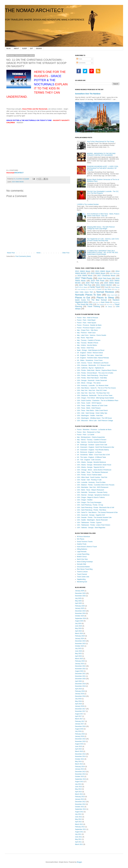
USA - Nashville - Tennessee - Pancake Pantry (92, 492)
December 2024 (80, 611)
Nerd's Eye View (82, 559)
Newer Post (11, 253)
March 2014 (79, 764)
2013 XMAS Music (103, 271)
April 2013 (78, 792)
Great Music (91, 289)
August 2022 (79, 671)
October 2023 (80, 646)
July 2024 (78, 623)
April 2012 (78, 822)
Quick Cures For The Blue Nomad (91, 300)
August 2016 (79, 729)
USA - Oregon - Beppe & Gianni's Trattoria (91, 497)
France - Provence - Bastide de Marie (89, 325)
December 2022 (80, 666)
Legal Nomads (82, 552)
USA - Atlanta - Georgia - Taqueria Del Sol (91, 467)
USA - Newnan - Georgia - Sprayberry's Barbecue (93, 495)
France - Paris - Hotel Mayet (86, 320)
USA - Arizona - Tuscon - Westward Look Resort (93, 363)
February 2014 (80, 767)
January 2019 (80, 694)
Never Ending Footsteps (85, 562)
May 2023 (78, 654)
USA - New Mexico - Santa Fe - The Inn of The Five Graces (96, 388)
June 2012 (79, 817)
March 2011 (79, 844)
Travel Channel (82, 574)
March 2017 (79, 719)
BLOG (9, 49)
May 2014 (78, 762)
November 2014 (80, 756)
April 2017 (78, 716)
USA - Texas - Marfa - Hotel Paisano (89, 408)
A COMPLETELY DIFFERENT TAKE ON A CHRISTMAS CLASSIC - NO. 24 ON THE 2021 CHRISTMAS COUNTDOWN (103, 253)
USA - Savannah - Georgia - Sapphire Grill (91, 515)
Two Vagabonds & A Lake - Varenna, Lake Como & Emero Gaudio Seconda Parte (103, 240)
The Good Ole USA (85, 304)
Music (116, 289)
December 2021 (80, 674)
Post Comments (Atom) (23, 256)
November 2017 (80, 711)
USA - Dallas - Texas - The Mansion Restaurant (92, 472)
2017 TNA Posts (84, 278)
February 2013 (80, 797)
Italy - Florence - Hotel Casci (86, 333)
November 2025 (80, 596)
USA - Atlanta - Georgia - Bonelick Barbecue (91, 462)
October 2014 (80, 759)
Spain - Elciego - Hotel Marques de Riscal (91, 350)
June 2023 (79, 651)
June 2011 (79, 837)
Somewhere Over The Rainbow (88, 94)
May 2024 (78, 628)
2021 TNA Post (85, 285)
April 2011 (78, 842)
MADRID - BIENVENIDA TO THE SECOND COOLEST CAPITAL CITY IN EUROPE (101, 154)
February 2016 (80, 734)
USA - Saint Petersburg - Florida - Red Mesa (92, 510)
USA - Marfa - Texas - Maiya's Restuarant (90, 490)
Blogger (79, 862)
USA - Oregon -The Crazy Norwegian (89, 502)
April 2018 (78, 704)
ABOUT (16, 49)
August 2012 (79, 812)
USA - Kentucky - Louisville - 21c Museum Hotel (93, 385)
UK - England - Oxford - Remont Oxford (90, 353)
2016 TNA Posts (115, 273)
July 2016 (78, 731)
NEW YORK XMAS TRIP (84, 292)
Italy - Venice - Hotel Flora (85, 348)
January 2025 (80, 608)
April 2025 (78, 603)
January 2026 (80, 591)
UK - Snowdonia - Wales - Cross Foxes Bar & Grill (93, 455)
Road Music (95, 302)
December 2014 (80, 754)
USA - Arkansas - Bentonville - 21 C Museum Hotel (94, 365)
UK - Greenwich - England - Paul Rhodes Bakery (93, 450)
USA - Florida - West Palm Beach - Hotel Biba (92, 378)
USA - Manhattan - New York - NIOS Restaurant (93, 487)
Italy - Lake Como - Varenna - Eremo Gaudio (92, 335)
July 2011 (78, 834)
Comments (81, 63)
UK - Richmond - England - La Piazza (89, 452)
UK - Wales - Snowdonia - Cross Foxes (90, 360)
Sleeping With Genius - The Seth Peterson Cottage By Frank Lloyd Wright (101, 228)
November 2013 (80, 774)
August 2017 (79, 714)
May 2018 (78, 701)
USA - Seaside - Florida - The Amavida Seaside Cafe (94, 517)
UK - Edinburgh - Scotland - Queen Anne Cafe (92, 445)
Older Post (66, 253)
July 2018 (78, 699)
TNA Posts (109, 305)
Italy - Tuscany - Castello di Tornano (89, 340)
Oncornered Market (83, 567)
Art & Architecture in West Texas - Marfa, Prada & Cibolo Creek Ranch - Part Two (103, 215)
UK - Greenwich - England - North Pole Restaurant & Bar (96, 447)
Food (106, 287)
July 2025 (78, 598)
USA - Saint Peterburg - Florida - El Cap (90, 505)
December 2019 (80, 684)
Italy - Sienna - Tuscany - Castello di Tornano (92, 440)
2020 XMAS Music (112, 283)
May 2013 (78, 789)
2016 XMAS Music (85, 276)
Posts (79, 59)
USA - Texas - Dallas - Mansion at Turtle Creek (92, 406)
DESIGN (39, 49)
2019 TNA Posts (98, 281)
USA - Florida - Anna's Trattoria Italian (89, 475)
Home (39, 253)
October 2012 (80, 807)
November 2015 (80, 741)
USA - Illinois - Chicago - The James (89, 383)
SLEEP (25, 49)
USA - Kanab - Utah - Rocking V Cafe (89, 480)
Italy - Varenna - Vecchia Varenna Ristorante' (92, 442)
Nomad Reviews (105, 292)
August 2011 (79, 832)
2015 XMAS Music (98, 273)
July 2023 (78, 648)
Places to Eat (83, 298)
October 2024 (80, 616)
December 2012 (80, 802)
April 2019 (78, 689)
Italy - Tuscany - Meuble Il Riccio (88, 343)
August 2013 (79, 782)
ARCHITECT (15, 173)
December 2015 (80, 739)
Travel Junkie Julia (83, 577)
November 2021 (80, 676)
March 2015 (79, 751)
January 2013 (80, 799)
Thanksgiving (116, 302)
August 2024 (79, 621)
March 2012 (79, 824)
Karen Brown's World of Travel (87, 547)
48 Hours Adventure (83, 537)
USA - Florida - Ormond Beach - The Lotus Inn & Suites (95, 373)
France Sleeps (115, 287)
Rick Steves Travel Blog (85, 569)
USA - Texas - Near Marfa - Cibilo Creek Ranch (92, 410)
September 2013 (81, 779)
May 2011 (78, 839)
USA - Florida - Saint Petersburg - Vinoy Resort (92, 375)
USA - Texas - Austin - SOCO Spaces (89, 403)
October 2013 (80, 777)
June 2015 (79, 746)
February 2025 (80, 606)
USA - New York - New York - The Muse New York (93, 393)
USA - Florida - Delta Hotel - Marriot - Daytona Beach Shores (97, 370)
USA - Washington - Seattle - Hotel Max (90, 416)
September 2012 (81, 809)
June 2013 (79, 787)
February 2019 (80, 691)
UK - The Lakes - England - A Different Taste (91, 457)
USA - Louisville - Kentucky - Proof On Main (91, 482)
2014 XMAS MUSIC (18, 182)
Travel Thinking (94, 306)
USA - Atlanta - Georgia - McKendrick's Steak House (94, 465)
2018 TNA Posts (105, 278)
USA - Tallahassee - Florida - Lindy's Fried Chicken (94, 525)
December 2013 (80, 772)
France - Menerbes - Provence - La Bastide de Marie (94, 430)
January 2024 (80, 639)
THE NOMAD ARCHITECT (34, 10)
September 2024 (81, 618)
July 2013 (78, 784)
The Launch (100, 304)
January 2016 (80, 736)
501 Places (81, 539)
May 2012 (78, 819)
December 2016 (80, 726)
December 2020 (80, 679)
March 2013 (79, 794)
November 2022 (80, 669)
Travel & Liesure (82, 572)
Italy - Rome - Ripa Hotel (85, 338)
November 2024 (80, 613)
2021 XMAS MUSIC (104, 285)
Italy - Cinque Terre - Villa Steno (87, 330)
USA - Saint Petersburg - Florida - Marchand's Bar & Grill (96, 508)
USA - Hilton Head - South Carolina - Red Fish (92, 477)
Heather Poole (82, 544)
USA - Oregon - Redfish (85, 500)
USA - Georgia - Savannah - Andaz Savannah (92, 380)
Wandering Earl (82, 582)
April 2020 (78, 681)
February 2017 (80, 721)
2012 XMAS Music (83, 271)
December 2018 (80, 696)
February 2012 (80, 827)
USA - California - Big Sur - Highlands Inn (90, 368)
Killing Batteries (82, 549)
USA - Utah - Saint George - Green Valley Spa (92, 413)
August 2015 (79, 744)
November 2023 (80, 644)
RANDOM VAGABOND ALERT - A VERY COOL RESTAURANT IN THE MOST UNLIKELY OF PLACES (103, 168)
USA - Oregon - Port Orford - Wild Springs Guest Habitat (95, 398)
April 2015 (78, 749)
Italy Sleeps (108, 289)
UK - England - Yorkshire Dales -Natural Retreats (93, 358)
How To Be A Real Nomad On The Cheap (101, 142)
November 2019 (80, 686)
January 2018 (80, 706)
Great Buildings (81, 289)
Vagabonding (81, 579)
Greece (99, 289)
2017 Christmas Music (106, 276)
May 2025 (78, 601)
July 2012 (78, 814)
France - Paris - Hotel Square (87, 323)
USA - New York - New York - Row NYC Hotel (92, 390)
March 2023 (79, 659)
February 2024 (80, 636)
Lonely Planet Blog (83, 554)
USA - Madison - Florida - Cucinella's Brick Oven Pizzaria (96, 485)
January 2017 (80, 724)
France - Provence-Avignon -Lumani (89, 328)
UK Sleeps (109, 307)
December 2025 (80, 593)
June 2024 (79, 626)
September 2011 (81, 829)
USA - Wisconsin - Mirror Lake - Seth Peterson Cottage (95, 421)
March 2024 (79, 633)
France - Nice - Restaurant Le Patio (89, 432)
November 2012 (80, 804)
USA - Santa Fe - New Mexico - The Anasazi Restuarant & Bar (97, 512)
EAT (31, 49)
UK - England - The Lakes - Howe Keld (90, 355)
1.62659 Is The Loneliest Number (88, 204)
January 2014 (80, 769)
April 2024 (78, 631)
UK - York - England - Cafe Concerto (89, 460)
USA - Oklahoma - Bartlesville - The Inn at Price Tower (95, 395)
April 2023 (78, 656)
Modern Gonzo (82, 557)
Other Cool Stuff (112, 295)
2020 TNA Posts (92, 283)
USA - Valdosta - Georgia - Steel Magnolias (91, 528)
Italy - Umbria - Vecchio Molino (87, 345)
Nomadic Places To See (88, 295)
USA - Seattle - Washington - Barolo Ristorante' (92, 520)
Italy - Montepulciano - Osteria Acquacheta (91, 437)
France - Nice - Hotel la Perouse (87, 318)
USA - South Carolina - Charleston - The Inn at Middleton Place (98, 401)
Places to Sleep (105, 298)
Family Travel (95, 287)
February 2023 (80, 661)
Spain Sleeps (105, 302)
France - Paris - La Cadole (86, 435)
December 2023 (80, 641)
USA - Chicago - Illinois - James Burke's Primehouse (94, 470)
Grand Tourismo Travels (85, 542)
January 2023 (80, 664)
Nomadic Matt (81, 564)
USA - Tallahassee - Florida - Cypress (89, 523)
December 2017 (80, 709)
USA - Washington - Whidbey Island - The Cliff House (94, 418)
